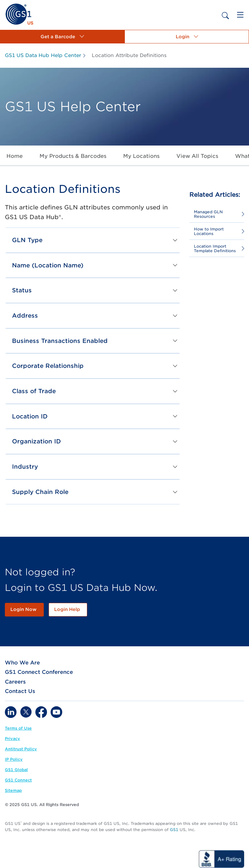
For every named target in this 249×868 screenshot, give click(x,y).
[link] (19, 14)
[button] (62, 37)
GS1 (174, 830)
